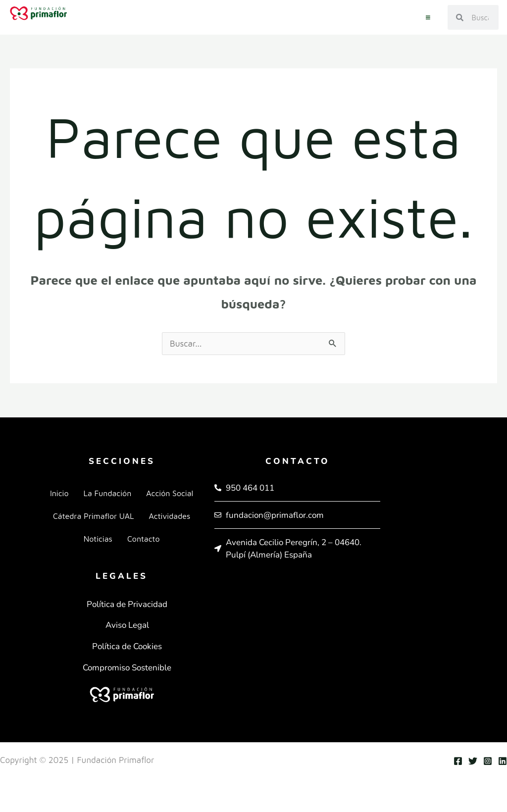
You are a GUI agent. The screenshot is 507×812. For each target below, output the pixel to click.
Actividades (169, 516)
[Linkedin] (503, 761)
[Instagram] (488, 761)
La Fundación (108, 493)
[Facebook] (458, 761)
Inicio (59, 493)
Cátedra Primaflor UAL (94, 516)
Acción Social (170, 493)
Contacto (144, 539)
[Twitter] (473, 761)
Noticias (98, 539)
